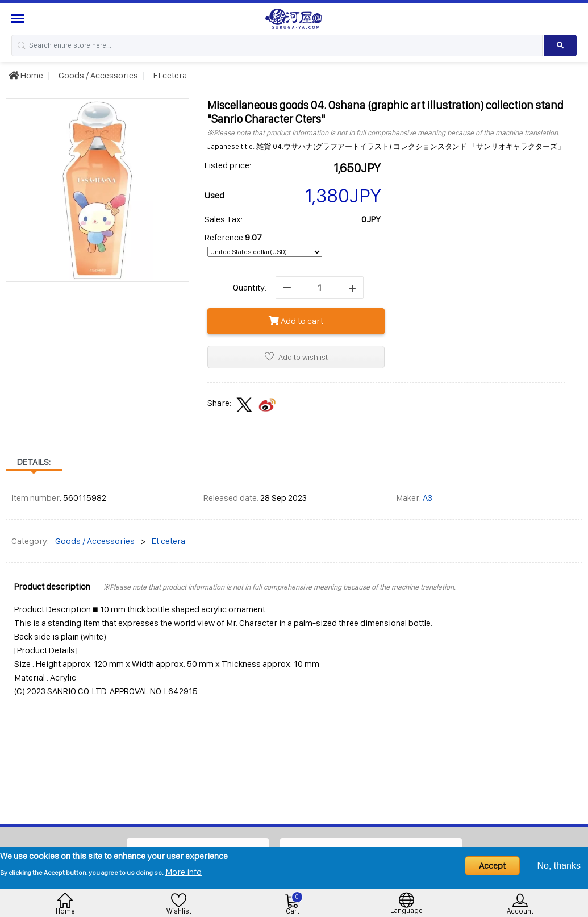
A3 (428, 498)
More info (184, 872)
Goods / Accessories (97, 75)
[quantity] (320, 288)
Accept (492, 866)
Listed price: (228, 165)
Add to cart (296, 321)
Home (26, 75)
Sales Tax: (224, 219)
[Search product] (560, 45)
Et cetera (169, 75)
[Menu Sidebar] (19, 18)
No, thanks (559, 866)
